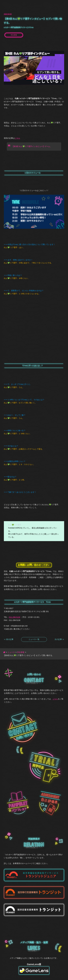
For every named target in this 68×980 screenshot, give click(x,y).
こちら (17, 138)
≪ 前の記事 (9, 639)
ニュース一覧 (34, 639)
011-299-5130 (15, 617)
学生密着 (14, 35)
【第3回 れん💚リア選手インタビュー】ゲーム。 (32, 146)
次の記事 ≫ (59, 639)
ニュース (11, 652)
